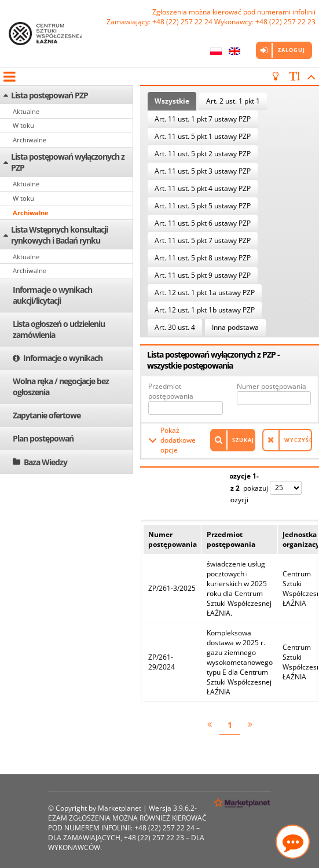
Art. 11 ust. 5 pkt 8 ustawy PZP (203, 258)
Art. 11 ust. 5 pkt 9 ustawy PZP (203, 275)
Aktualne (26, 111)
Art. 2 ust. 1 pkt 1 (233, 101)
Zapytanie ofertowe (47, 415)
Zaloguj (291, 50)
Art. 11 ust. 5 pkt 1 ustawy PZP (203, 136)
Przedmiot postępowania (171, 391)
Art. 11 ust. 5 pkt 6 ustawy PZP (203, 223)
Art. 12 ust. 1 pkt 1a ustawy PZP (205, 293)
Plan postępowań (43, 438)
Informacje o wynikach (63, 358)
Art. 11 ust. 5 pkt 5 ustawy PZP (203, 206)
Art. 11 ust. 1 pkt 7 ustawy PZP (203, 119)
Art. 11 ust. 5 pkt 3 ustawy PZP (203, 171)
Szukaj (243, 440)
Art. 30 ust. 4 (175, 327)
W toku (23, 125)
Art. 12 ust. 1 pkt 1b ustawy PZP (205, 310)
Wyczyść (298, 440)
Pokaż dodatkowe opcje (178, 440)
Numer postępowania (272, 386)
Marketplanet (120, 808)
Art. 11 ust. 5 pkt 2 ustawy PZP (203, 154)
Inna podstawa (235, 327)
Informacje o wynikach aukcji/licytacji (52, 295)
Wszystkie (172, 101)
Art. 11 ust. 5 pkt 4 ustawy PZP (203, 188)
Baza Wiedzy (45, 462)
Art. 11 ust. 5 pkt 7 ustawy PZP (203, 240)
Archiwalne (30, 140)
